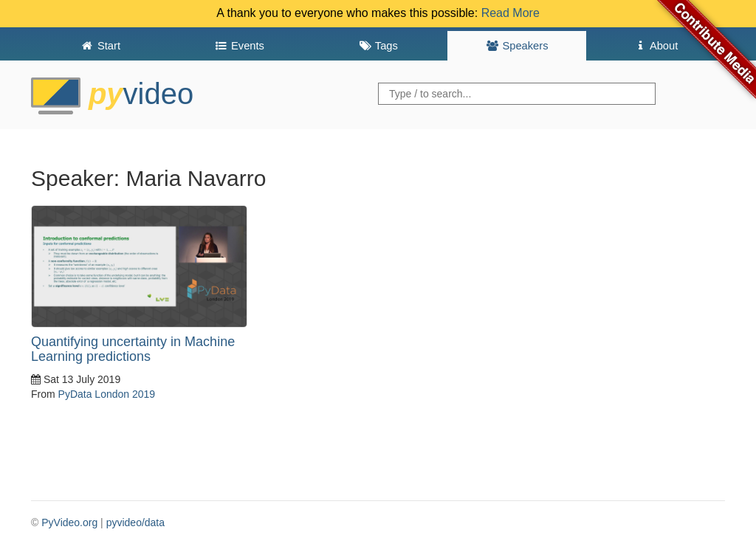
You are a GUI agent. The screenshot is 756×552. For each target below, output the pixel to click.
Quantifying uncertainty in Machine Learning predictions (133, 349)
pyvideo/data (135, 522)
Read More (511, 13)
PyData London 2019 (107, 394)
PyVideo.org (69, 522)
